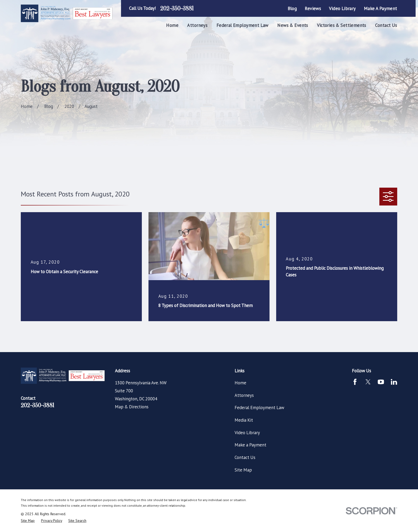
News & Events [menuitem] (293, 25)
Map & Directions (132, 407)
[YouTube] (381, 382)
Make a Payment (381, 9)
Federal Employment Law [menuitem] (242, 25)
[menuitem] (28, 521)
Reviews (313, 9)
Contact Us (245, 457)
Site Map (243, 470)
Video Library (342, 9)
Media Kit (244, 420)
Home (240, 383)
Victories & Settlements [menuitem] (342, 25)
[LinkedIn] (394, 382)
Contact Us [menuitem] (386, 25)
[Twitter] (368, 382)
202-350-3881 (177, 9)
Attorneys (244, 395)
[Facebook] (355, 382)
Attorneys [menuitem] (197, 25)
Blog (292, 9)
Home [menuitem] (172, 25)
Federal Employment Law (259, 408)
